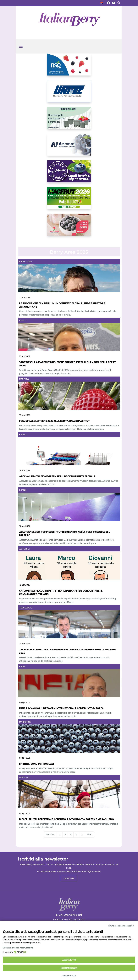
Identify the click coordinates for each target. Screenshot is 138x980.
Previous (50, 834)
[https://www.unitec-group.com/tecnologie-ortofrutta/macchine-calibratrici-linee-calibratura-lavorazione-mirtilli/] (69, 94)
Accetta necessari (69, 968)
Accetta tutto (69, 960)
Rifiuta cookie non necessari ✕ (121, 926)
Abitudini (24, 549)
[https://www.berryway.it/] (69, 174)
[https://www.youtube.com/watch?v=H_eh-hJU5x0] (69, 147)
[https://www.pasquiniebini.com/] (69, 120)
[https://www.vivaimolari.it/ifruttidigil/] (69, 227)
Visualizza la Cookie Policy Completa (18, 948)
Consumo (24, 777)
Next (89, 834)
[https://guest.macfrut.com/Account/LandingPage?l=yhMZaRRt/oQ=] (69, 200)
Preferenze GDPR (69, 976)
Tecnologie (26, 608)
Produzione (26, 261)
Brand (23, 435)
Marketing (25, 722)
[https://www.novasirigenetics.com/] (69, 67)
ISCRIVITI (69, 878)
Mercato (24, 379)
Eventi (23, 320)
